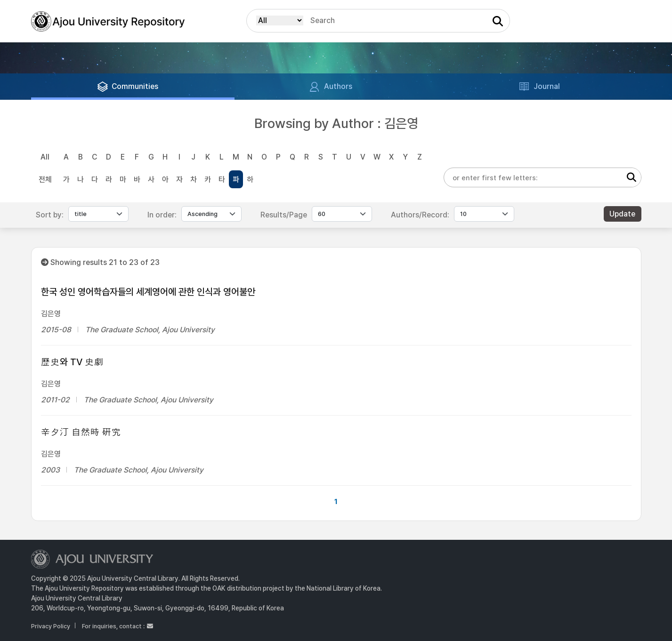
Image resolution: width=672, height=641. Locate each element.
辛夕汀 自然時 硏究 (81, 432)
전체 (45, 180)
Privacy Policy (51, 626)
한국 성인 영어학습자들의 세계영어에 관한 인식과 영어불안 (148, 292)
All (45, 157)
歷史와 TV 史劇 (72, 362)
